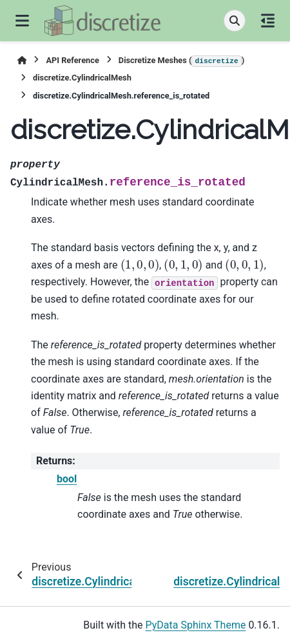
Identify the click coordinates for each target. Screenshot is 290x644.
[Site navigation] (22, 21)
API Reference (72, 60)
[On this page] (268, 21)
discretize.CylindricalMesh (82, 78)
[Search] (235, 21)
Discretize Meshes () (181, 61)
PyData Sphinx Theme (196, 625)
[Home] (22, 60)
